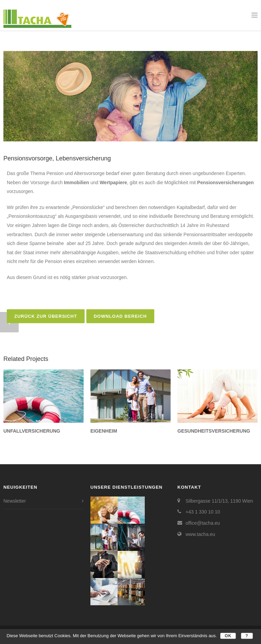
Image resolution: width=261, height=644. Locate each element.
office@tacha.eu (203, 523)
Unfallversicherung (32, 431)
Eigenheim (104, 431)
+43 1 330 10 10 (203, 512)
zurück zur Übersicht (46, 316)
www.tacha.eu (200, 534)
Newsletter (15, 501)
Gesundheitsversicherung (214, 431)
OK (228, 636)
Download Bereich (120, 316)
